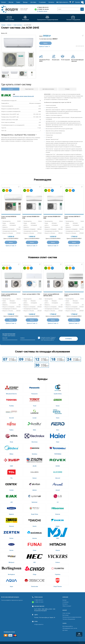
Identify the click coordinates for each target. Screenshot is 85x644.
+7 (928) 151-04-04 (43, 9)
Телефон (22, 338)
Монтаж (11, 2)
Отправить (69, 339)
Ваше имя (5, 338)
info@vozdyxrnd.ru (39, 624)
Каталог (4, 2)
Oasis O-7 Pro (36, 294)
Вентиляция (66, 615)
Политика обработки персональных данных (12, 600)
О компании (42, 2)
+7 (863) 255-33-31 (43, 7)
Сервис (18, 2)
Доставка (33, 2)
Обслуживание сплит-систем (70, 628)
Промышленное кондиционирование (72, 617)
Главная (3, 25)
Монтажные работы (68, 626)
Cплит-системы (18, 25)
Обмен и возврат (67, 606)
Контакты (51, 2)
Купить (45, 43)
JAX (6, 33)
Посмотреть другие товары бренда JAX (23, 96)
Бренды (25, 2)
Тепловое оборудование (69, 619)
